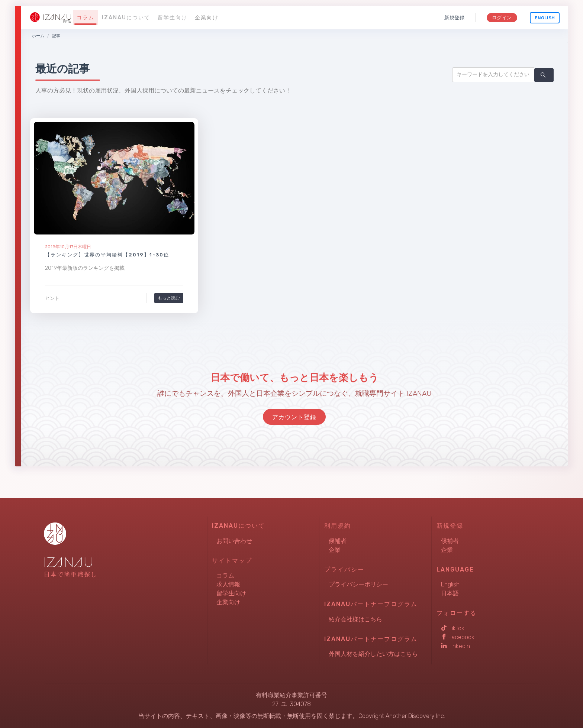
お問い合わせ (234, 541)
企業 (335, 550)
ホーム (38, 36)
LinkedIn (455, 646)
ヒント (52, 298)
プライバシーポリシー (358, 584)
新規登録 (455, 18)
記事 (56, 36)
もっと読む (169, 298)
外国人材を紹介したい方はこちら (373, 654)
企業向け (207, 18)
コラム (86, 18)
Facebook (458, 637)
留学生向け (173, 18)
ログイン (502, 18)
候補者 (338, 541)
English (545, 18)
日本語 (450, 593)
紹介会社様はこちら (355, 619)
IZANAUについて (126, 18)
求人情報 (228, 584)
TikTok (453, 628)
